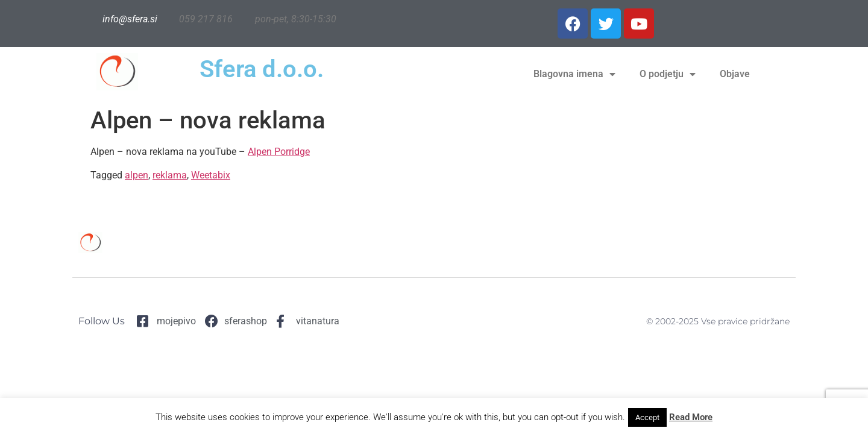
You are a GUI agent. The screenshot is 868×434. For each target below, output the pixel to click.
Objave (735, 74)
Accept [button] (647, 417)
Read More (691, 417)
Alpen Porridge (279, 152)
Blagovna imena (574, 74)
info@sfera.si (130, 19)
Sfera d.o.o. (262, 69)
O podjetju (668, 74)
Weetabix (211, 175)
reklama (170, 175)
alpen (137, 175)
